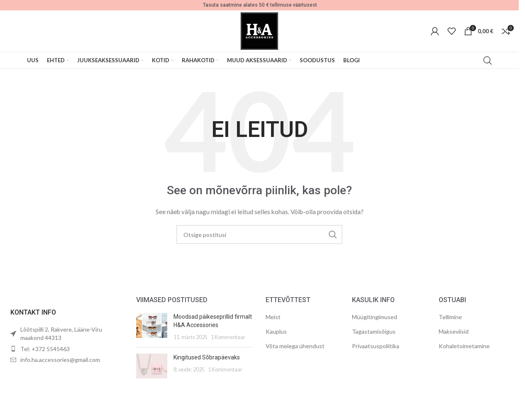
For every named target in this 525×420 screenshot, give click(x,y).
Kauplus (276, 331)
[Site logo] (259, 31)
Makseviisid (454, 331)
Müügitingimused (375, 317)
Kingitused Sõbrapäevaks (207, 357)
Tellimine (450, 317)
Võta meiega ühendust (295, 346)
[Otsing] (259, 234)
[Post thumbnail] (152, 327)
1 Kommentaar (228, 337)
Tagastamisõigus (374, 331)
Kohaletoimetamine (464, 346)
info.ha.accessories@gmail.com (60, 360)
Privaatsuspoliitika (376, 346)
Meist (273, 317)
